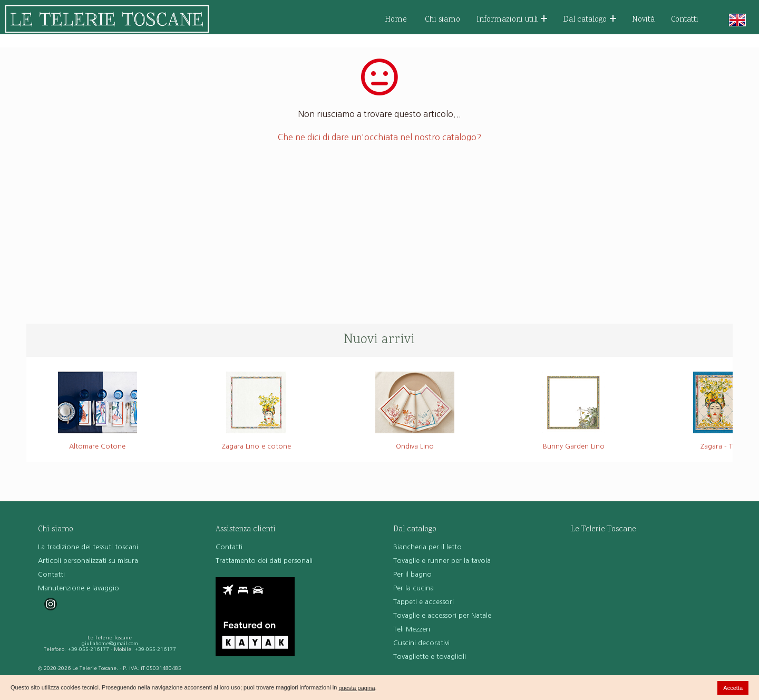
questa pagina (357, 688)
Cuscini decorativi (421, 643)
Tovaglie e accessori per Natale (442, 615)
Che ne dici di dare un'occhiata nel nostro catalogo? (379, 137)
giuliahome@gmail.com (110, 643)
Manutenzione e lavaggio (79, 588)
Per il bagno (412, 574)
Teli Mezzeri (412, 629)
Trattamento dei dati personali (264, 561)
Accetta (733, 688)
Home (396, 20)
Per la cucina (413, 588)
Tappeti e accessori (424, 602)
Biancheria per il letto (427, 547)
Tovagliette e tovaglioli (430, 657)
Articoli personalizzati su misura (88, 561)
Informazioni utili (512, 20)
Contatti (685, 20)
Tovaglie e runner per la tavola (442, 561)
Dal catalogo (590, 20)
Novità (643, 20)
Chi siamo (442, 20)
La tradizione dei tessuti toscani (88, 547)
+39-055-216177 (88, 649)
